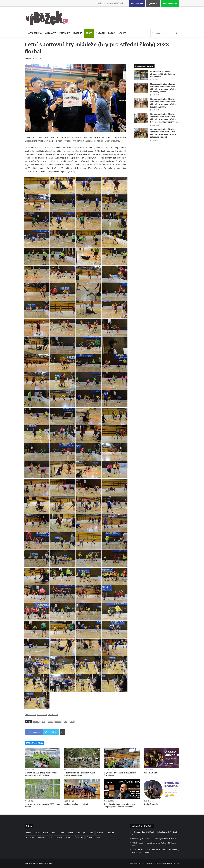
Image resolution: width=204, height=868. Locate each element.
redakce (28, 59)
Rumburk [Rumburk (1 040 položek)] (41, 837)
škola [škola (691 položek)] (98, 837)
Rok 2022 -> (30, 715)
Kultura (78, 33)
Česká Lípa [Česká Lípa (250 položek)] (79, 837)
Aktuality (50, 33)
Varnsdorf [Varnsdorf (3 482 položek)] (59, 837)
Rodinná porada (151, 804)
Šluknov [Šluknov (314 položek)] (90, 837)
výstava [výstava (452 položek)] (69, 837)
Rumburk (58, 722)
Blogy (112, 33)
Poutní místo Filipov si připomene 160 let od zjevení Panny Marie (163, 74)
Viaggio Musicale (151, 773)
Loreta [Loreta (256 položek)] (91, 833)
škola (65, 722)
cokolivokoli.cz (170, 4)
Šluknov (50, 722)
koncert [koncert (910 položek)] (70, 833)
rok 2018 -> (42, 715)
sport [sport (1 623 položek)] (50, 837)
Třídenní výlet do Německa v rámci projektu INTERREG (154, 839)
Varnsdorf (36, 722)
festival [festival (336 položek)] (46, 833)
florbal (72, 722)
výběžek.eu (153, 4)
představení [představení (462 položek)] (30, 837)
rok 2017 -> (53, 715)
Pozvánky (65, 33)
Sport (89, 33)
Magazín (100, 33)
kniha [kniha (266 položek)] (62, 833)
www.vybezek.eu (31, 863)
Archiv (122, 33)
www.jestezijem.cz (172, 863)
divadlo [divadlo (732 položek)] (37, 833)
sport (44, 722)
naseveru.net (137, 4)
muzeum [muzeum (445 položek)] (100, 833)
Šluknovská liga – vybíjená (76, 804)
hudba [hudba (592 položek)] (54, 833)
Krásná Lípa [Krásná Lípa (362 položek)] (81, 833)
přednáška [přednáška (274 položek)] (110, 833)
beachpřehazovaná (111, 141)
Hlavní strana (34, 33)
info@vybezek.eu (46, 863)
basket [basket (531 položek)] (29, 833)
